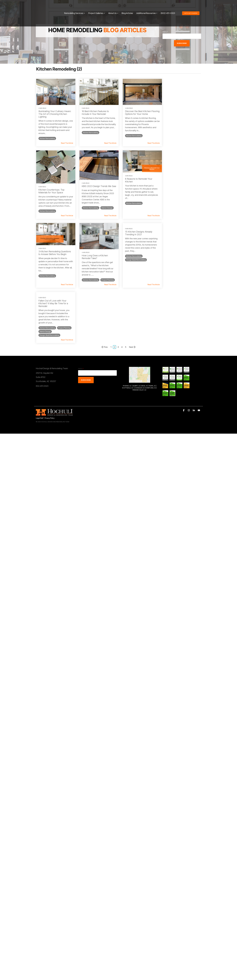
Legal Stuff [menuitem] (40, 351)
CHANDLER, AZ (140, 321)
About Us (113, 5)
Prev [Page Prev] (105, 280)
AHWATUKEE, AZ (151, 321)
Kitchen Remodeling (47, 138)
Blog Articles (127, 5)
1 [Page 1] (111, 280)
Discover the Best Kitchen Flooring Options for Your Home (139, 112)
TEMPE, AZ (152, 319)
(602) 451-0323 (168, 5)
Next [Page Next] (132, 280)
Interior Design (64, 213)
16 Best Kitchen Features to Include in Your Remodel (94, 112)
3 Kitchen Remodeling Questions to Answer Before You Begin (139, 183)
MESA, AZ (145, 319)
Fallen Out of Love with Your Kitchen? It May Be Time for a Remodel (95, 237)
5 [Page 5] (126, 280)
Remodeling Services (75, 5)
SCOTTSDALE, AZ (128, 321)
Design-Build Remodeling (49, 262)
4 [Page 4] (122, 280)
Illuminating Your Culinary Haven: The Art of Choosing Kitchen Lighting (55, 113)
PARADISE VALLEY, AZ (139, 323)
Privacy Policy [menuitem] (49, 351)
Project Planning (172, 213)
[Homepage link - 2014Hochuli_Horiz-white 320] (54, 348)
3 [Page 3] (118, 280)
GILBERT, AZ (136, 319)
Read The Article (66, 146)
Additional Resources (147, 5)
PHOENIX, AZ (127, 319)
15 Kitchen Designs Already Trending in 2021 (52, 235)
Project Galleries (97, 5)
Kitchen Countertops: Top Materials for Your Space (178, 118)
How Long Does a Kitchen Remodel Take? (178, 187)
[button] (184, 344)
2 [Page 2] (114, 280)
